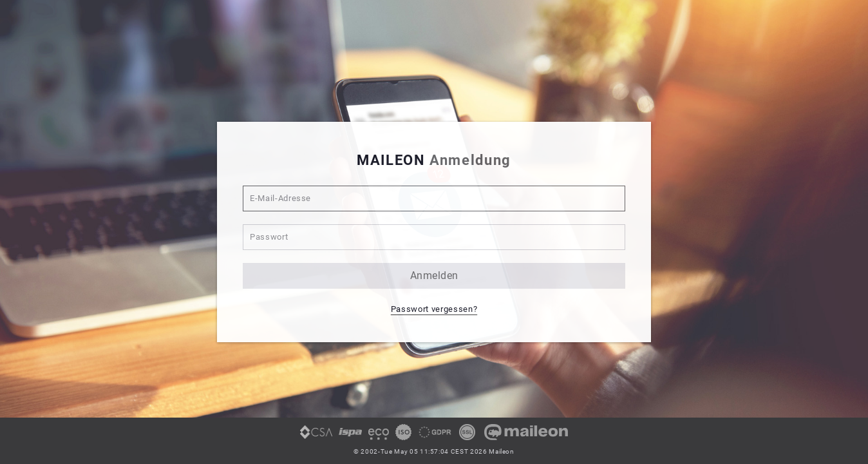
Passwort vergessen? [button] (434, 309)
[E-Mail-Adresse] (434, 198)
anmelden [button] (434, 275)
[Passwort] (434, 237)
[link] (316, 437)
